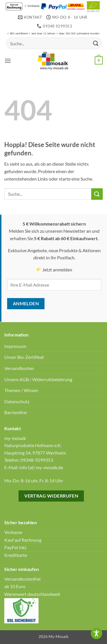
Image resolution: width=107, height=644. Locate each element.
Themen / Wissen (21, 390)
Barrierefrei (16, 412)
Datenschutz (17, 401)
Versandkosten (19, 368)
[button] (8, 61)
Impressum (15, 346)
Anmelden (26, 304)
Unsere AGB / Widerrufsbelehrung (38, 379)
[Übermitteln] (96, 43)
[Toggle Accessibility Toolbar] (96, 633)
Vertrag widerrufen (51, 496)
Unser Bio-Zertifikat (24, 357)
